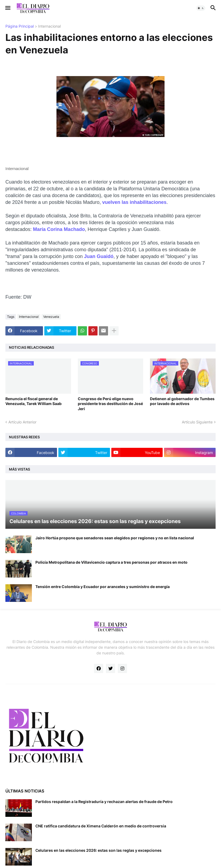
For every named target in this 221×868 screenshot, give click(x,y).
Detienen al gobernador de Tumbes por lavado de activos (182, 401)
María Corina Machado (59, 229)
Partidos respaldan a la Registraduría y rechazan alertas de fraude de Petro (104, 802)
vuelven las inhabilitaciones (134, 202)
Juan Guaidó (99, 256)
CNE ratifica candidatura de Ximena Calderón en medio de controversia (101, 826)
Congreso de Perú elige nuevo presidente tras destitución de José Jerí (110, 404)
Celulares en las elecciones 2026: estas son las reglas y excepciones (98, 850)
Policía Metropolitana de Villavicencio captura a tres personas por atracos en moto (111, 562)
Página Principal (20, 26)
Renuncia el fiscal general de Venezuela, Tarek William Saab (34, 401)
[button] (7, 8)
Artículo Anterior (22, 422)
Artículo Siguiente (197, 422)
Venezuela (51, 317)
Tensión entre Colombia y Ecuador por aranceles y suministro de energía (103, 587)
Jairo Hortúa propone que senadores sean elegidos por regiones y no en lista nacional (115, 538)
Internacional (49, 26)
